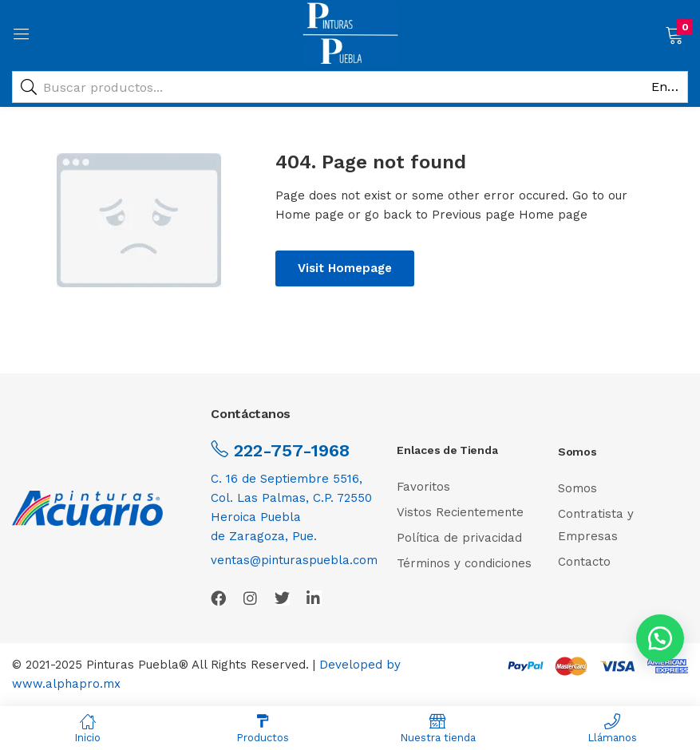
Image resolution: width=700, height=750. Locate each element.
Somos (577, 488)
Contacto (584, 562)
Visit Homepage (345, 268)
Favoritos (423, 487)
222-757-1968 (289, 450)
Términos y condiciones (464, 563)
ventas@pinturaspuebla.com (294, 560)
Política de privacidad (459, 538)
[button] (674, 34)
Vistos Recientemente (460, 512)
